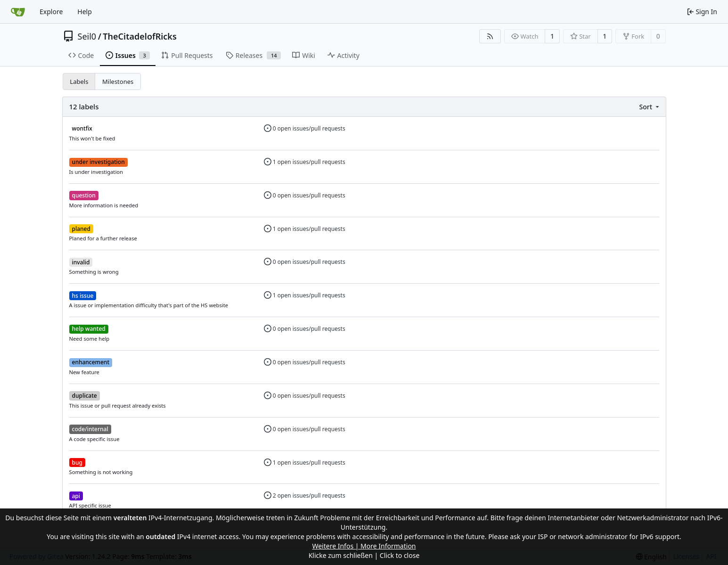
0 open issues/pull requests (305, 128)
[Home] (18, 12)
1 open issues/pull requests (305, 162)
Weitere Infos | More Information (364, 546)
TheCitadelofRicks (140, 36)
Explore (51, 12)
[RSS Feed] (490, 36)
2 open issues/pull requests (305, 495)
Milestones (118, 82)
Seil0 (87, 36)
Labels (79, 82)
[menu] (650, 107)
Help (85, 12)
